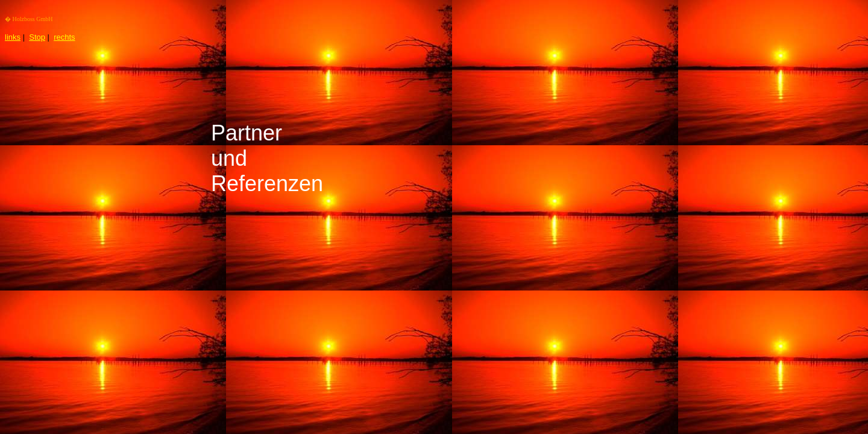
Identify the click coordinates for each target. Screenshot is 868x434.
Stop (37, 37)
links (13, 37)
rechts (64, 37)
